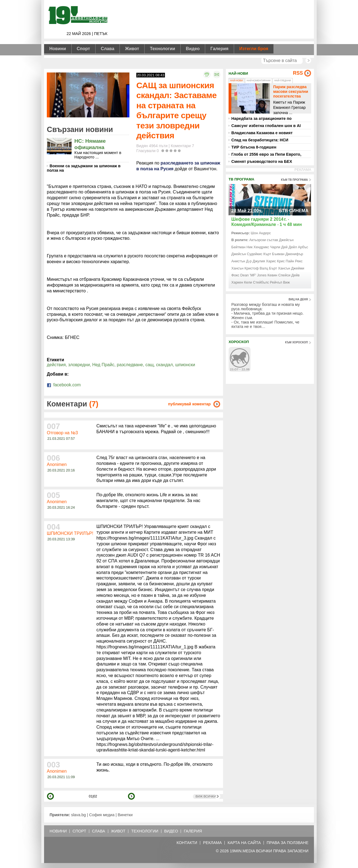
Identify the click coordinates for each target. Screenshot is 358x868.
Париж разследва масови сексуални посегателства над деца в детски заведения (291, 96)
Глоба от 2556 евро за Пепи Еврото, (266, 154)
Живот (132, 49)
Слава (108, 49)
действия (56, 365)
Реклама (212, 843)
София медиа (102, 815)
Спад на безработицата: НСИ (260, 140)
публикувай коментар (189, 404)
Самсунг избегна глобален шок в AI (266, 126)
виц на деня (298, 299)
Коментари (73, 404)
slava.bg (78, 815)
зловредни (79, 365)
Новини (58, 49)
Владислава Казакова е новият (262, 133)
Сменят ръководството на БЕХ (262, 161)
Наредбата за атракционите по (261, 118)
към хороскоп (296, 342)
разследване (130, 365)
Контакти (187, 843)
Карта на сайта (244, 843)
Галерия (219, 49)
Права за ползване (288, 843)
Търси (308, 60)
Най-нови (237, 80)
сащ (150, 365)
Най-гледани (283, 80)
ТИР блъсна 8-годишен (254, 147)
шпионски (185, 365)
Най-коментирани (259, 80)
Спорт (83, 49)
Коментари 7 (182, 146)
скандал (165, 365)
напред (131, 796)
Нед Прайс (103, 365)
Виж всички (206, 796)
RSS (298, 73)
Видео (193, 49)
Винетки (125, 815)
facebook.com (64, 385)
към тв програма (294, 180)
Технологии (162, 49)
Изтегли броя (254, 49)
